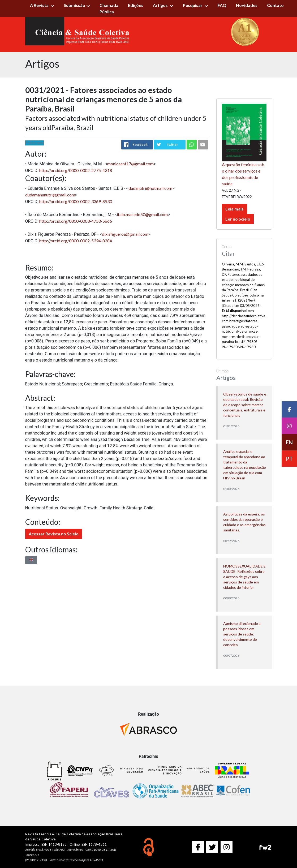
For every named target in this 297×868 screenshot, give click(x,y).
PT (289, 459)
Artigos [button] (161, 5)
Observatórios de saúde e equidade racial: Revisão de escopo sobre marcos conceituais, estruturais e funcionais (245, 405)
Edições (136, 5)
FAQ (222, 5)
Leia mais (234, 209)
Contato (275, 5)
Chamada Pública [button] (109, 8)
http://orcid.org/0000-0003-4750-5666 (76, 221)
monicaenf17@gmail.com (130, 164)
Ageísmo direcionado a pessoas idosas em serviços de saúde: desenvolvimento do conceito (242, 634)
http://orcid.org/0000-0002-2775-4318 (76, 170)
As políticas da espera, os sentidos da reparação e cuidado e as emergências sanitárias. (244, 522)
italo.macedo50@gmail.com (142, 214)
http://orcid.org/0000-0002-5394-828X (76, 241)
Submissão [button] (74, 5)
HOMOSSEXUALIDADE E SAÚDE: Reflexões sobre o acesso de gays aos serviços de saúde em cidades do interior (244, 577)
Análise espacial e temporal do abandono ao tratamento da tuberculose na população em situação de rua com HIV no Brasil (245, 465)
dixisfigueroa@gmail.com (125, 234)
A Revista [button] (40, 5)
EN (289, 442)
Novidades (247, 5)
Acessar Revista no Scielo (54, 534)
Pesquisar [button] (193, 5)
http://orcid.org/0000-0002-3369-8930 (76, 201)
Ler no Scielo (238, 219)
